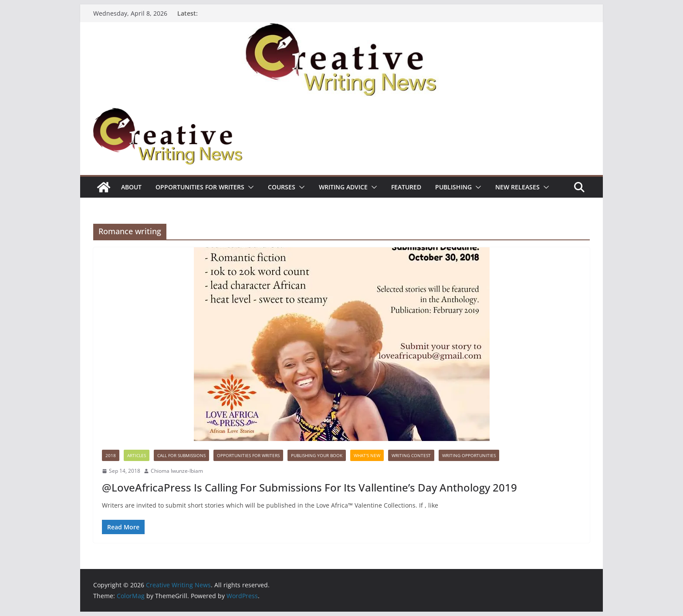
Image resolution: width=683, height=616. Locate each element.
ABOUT (131, 187)
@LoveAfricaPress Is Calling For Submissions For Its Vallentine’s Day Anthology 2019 (309, 487)
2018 (111, 455)
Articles (137, 455)
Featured (406, 187)
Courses (282, 187)
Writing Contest (411, 455)
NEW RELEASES (517, 187)
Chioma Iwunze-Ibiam (177, 471)
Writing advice (343, 187)
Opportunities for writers (200, 187)
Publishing (453, 187)
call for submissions (181, 455)
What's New (367, 455)
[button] (249, 187)
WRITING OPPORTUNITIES (469, 455)
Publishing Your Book (317, 455)
